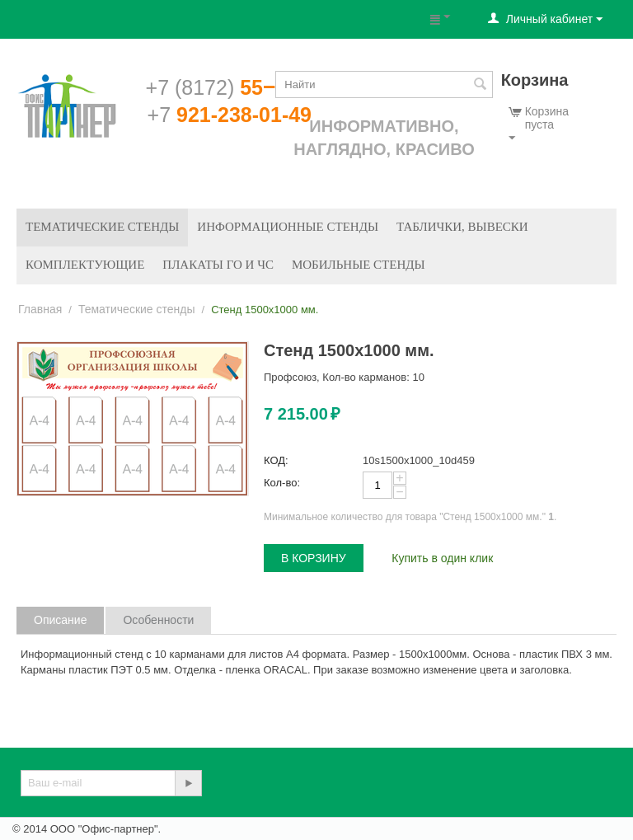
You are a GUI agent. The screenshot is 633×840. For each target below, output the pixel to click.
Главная (40, 309)
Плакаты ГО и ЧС (218, 265)
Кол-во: (282, 483)
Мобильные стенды (359, 265)
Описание (60, 620)
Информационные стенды (288, 227)
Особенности (158, 620)
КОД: (276, 460)
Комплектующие (85, 265)
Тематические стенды (102, 227)
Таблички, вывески (462, 227)
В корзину (314, 558)
